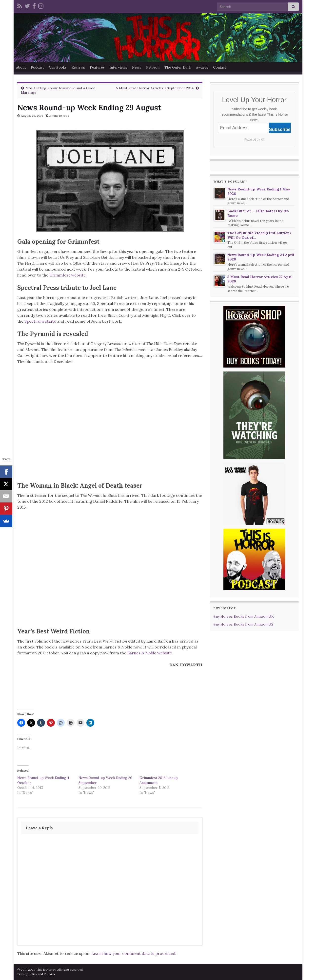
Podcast (37, 67)
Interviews (118, 67)
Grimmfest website (68, 275)
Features (97, 67)
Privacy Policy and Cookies (36, 974)
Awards (202, 67)
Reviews (78, 67)
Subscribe (280, 129)
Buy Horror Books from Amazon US (243, 624)
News (137, 67)
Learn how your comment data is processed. (134, 953)
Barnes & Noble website (149, 653)
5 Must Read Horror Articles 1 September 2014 (155, 88)
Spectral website (40, 321)
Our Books (58, 67)
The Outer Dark (178, 67)
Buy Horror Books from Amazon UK (244, 616)
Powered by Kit (254, 140)
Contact (220, 67)
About (21, 67)
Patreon (153, 67)
